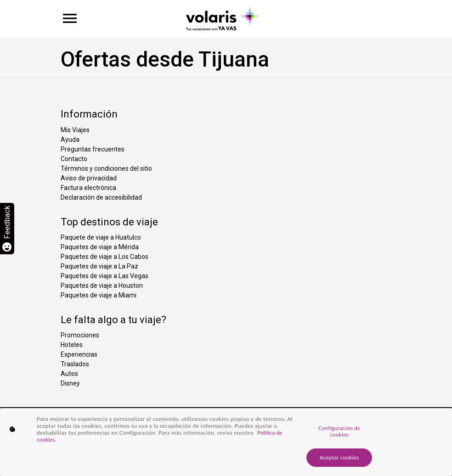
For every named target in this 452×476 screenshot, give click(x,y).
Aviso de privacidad (89, 178)
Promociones (80, 335)
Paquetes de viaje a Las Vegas (105, 276)
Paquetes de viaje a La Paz (99, 266)
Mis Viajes (75, 130)
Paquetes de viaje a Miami (99, 295)
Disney (70, 383)
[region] (226, 442)
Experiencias (79, 354)
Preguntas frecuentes (93, 149)
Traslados (75, 364)
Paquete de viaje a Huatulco (101, 237)
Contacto (74, 159)
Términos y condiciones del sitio (106, 168)
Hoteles (72, 345)
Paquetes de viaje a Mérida (100, 247)
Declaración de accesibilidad (101, 197)
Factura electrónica (88, 188)
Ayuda (70, 140)
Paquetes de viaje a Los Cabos (105, 257)
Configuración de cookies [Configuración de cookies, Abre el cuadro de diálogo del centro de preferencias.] (339, 431)
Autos (69, 374)
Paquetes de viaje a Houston (102, 286)
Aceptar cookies (339, 457)
